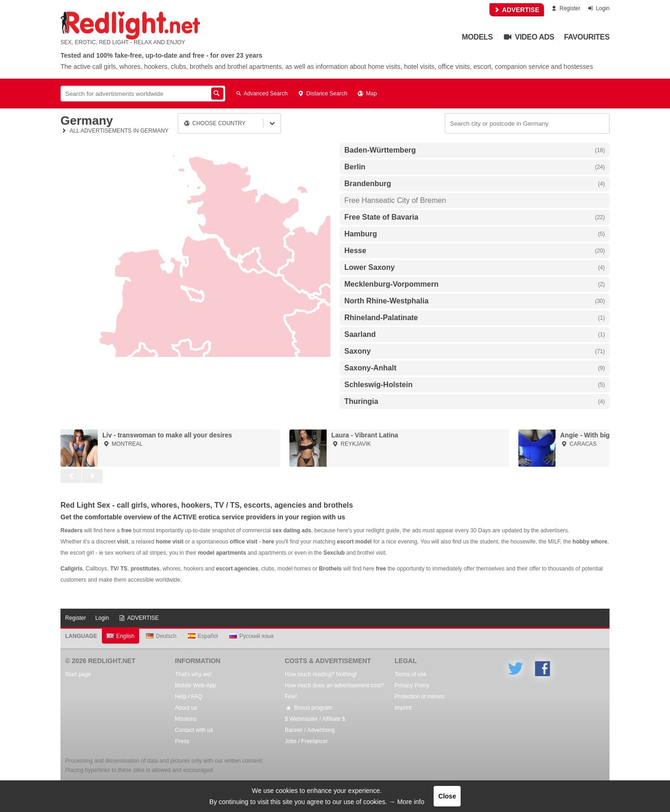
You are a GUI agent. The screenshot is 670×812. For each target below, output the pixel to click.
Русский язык (251, 636)
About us (186, 708)
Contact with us (194, 730)
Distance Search (322, 94)
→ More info (407, 802)
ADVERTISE (517, 10)
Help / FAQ (189, 697)
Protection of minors (419, 697)
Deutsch (161, 636)
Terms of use (411, 674)
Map (366, 94)
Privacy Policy (412, 685)
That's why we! (193, 674)
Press (182, 741)
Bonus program (308, 708)
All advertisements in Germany (114, 131)
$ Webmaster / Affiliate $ (315, 719)
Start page (78, 674)
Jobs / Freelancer (306, 741)
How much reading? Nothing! (321, 674)
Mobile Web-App (196, 685)
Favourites (587, 37)
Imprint (403, 708)
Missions (186, 719)
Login (598, 8)
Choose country (214, 123)
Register (565, 8)
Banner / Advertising (310, 730)
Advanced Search (261, 94)
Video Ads (528, 37)
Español (203, 636)
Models (478, 37)
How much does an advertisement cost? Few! (334, 691)
